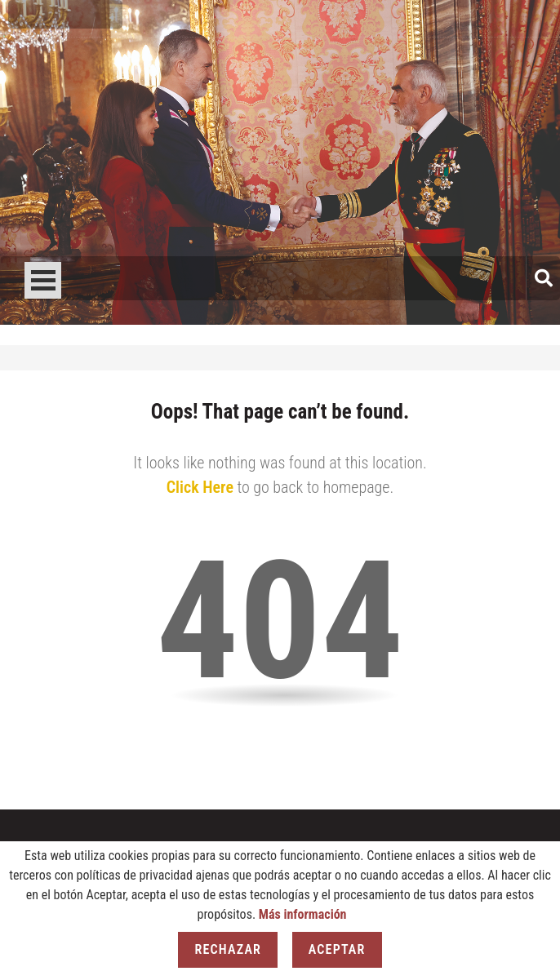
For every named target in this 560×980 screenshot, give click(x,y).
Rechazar (228, 949)
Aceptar (337, 949)
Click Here (200, 487)
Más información (303, 914)
